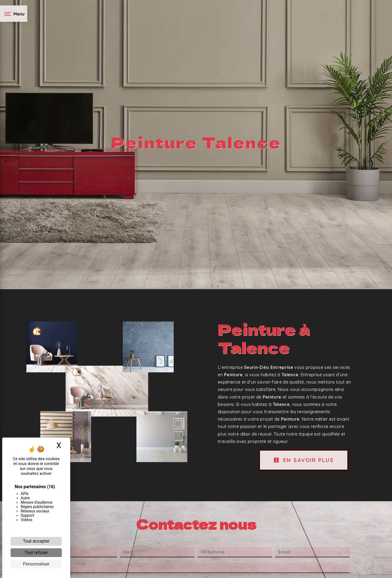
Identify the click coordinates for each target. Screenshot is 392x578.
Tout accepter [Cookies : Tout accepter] (36, 541)
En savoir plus (304, 460)
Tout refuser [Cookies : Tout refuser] (36, 553)
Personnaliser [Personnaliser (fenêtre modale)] (36, 564)
